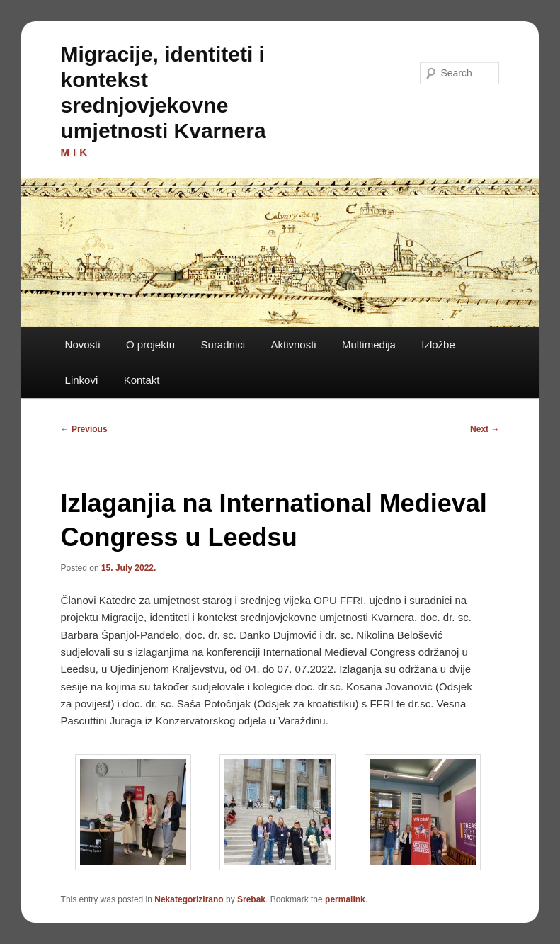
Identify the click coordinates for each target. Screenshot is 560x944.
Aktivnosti (293, 345)
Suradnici (223, 345)
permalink (345, 899)
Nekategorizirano (189, 899)
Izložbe (438, 345)
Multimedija (369, 345)
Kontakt (142, 380)
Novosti (83, 345)
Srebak (251, 899)
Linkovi (82, 380)
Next (485, 429)
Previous (84, 429)
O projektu (150, 345)
